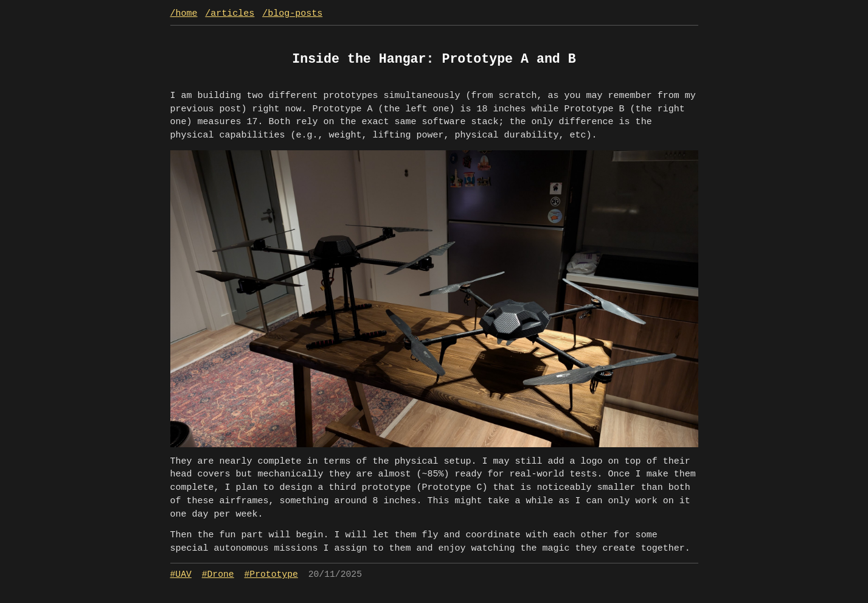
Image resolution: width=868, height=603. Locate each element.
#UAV (181, 574)
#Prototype (271, 574)
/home (184, 14)
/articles (230, 14)
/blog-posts (292, 14)
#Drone (218, 574)
